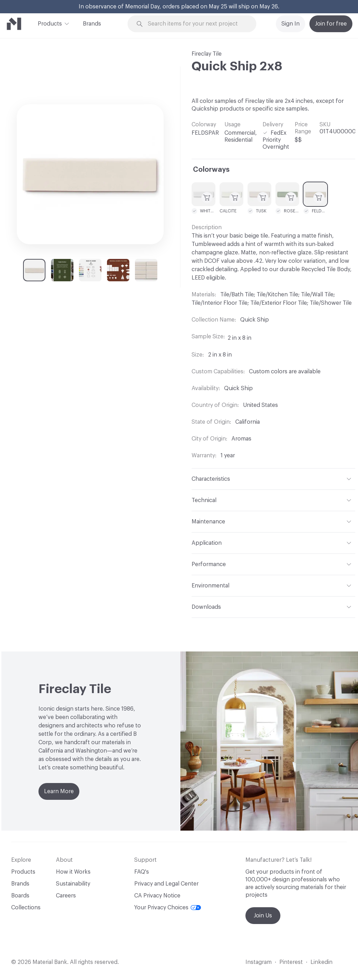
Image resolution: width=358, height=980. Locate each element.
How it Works (73, 872)
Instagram (259, 962)
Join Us (263, 916)
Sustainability (73, 884)
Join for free (331, 24)
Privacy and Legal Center (166, 884)
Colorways (211, 170)
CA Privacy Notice (157, 896)
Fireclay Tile (207, 54)
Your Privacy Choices (168, 908)
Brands (92, 24)
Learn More (59, 791)
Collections (26, 908)
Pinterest (291, 962)
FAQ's (142, 872)
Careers (66, 896)
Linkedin (321, 962)
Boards (20, 896)
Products (50, 23)
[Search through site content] (196, 24)
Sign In (291, 24)
